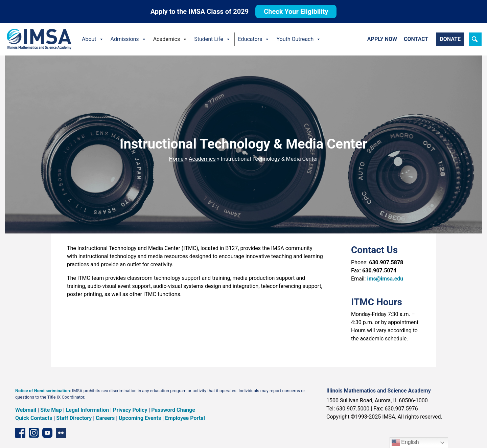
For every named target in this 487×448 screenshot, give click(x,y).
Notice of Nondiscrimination (43, 391)
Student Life (212, 39)
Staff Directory (74, 418)
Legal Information (88, 410)
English (405, 443)
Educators (254, 39)
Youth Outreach (299, 39)
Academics (170, 39)
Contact (416, 39)
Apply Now (382, 39)
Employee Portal (185, 418)
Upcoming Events (140, 418)
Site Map (51, 410)
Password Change (173, 410)
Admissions (129, 39)
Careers (105, 418)
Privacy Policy (130, 410)
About (93, 39)
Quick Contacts (34, 418)
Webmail (26, 410)
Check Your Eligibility (296, 12)
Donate (450, 39)
